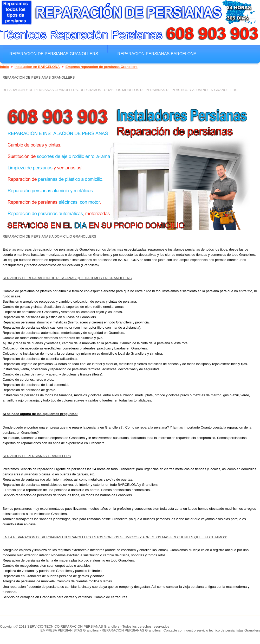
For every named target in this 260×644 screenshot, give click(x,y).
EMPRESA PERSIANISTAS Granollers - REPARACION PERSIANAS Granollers (101, 630)
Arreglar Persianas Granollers (48, 65)
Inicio (4, 67)
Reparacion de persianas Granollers (54, 54)
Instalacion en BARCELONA (37, 67)
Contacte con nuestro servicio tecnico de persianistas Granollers (212, 630)
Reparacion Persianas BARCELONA (157, 54)
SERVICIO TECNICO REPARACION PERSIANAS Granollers (73, 626)
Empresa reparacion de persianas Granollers (102, 67)
